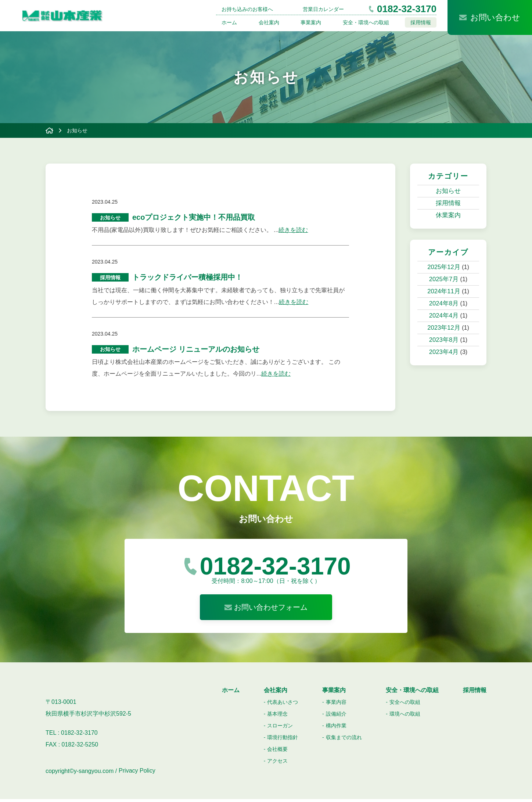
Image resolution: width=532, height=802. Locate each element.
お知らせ (448, 191)
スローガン (280, 728)
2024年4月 (444, 316)
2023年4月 (444, 352)
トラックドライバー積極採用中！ (187, 279)
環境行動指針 (283, 740)
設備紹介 (336, 717)
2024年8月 (444, 303)
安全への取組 (405, 705)
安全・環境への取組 (366, 22)
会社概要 (277, 752)
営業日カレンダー (323, 9)
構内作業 (336, 728)
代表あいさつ (283, 705)
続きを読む (293, 231)
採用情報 (421, 22)
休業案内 (448, 215)
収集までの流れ (344, 740)
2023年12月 (444, 328)
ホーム (229, 22)
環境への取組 (405, 717)
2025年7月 (444, 279)
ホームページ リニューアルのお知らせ (196, 352)
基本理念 (277, 717)
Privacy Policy (137, 774)
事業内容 (336, 705)
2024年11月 (444, 291)
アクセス (277, 764)
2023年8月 (444, 340)
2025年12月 (444, 267)
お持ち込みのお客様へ (247, 9)
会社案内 (269, 22)
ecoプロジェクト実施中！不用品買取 (194, 218)
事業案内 (311, 22)
